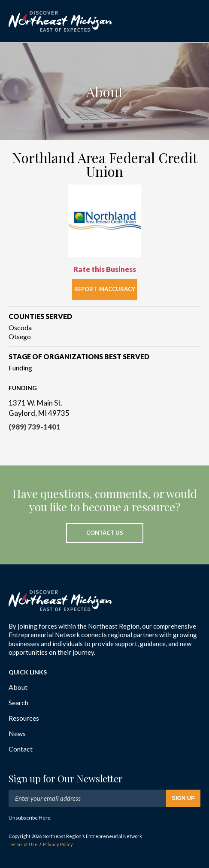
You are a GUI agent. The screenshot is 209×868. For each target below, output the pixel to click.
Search (18, 702)
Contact (21, 749)
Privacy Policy (58, 844)
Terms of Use (23, 844)
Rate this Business (105, 269)
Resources (24, 718)
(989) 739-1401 (35, 427)
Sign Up (183, 798)
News (17, 733)
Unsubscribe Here (30, 818)
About (18, 687)
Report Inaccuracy (105, 289)
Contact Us (105, 533)
